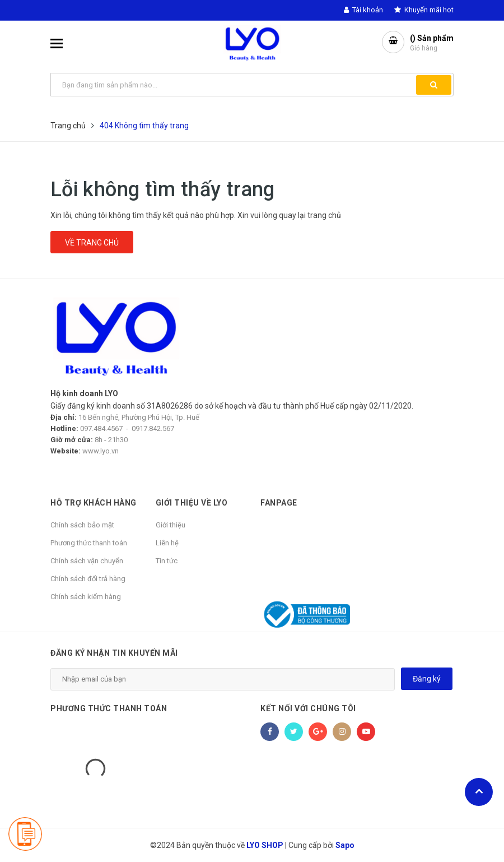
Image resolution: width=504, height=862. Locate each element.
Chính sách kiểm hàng (86, 597)
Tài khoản (363, 10)
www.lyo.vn (101, 451)
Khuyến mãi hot (424, 10)
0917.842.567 (153, 428)
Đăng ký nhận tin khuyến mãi (114, 653)
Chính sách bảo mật (82, 525)
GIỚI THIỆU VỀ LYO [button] (192, 503)
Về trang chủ (92, 243)
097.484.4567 (101, 428)
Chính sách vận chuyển (87, 561)
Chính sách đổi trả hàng (88, 579)
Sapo (345, 845)
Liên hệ (167, 543)
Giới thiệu (171, 525)
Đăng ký (427, 679)
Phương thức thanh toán (89, 543)
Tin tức (167, 561)
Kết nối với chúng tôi (308, 708)
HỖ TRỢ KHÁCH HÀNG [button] (94, 503)
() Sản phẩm (432, 43)
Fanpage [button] (279, 503)
